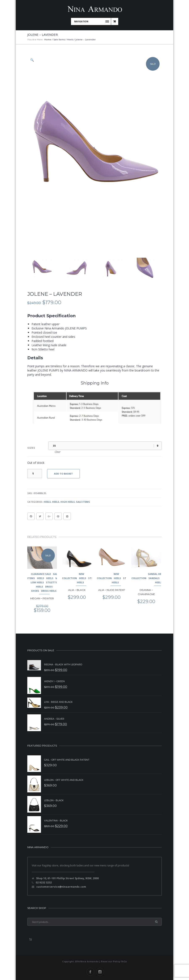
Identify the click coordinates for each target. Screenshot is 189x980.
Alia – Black (77, 590)
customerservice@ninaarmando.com (61, 887)
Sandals (154, 578)
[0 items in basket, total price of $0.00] (30, 939)
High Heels (68, 502)
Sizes (31, 448)
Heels (70, 39)
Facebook (90, 972)
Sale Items (59, 39)
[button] (32, 60)
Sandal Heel (156, 574)
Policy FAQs (120, 961)
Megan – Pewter (42, 598)
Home (48, 39)
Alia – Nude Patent (112, 590)
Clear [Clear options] (58, 452)
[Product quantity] (35, 474)
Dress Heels (49, 591)
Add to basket (63, 474)
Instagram (100, 972)
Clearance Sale (41, 574)
